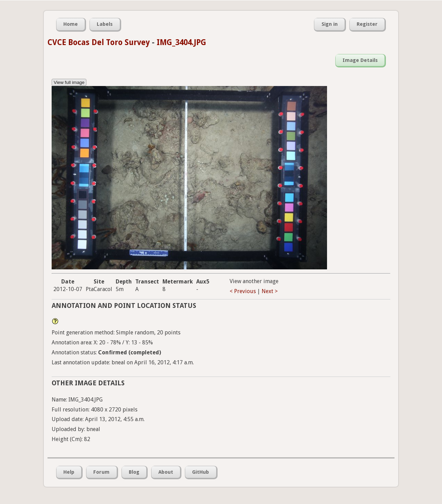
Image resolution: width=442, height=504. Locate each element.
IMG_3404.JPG (181, 42)
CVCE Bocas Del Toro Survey (99, 42)
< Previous (243, 291)
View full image (69, 82)
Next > (270, 291)
